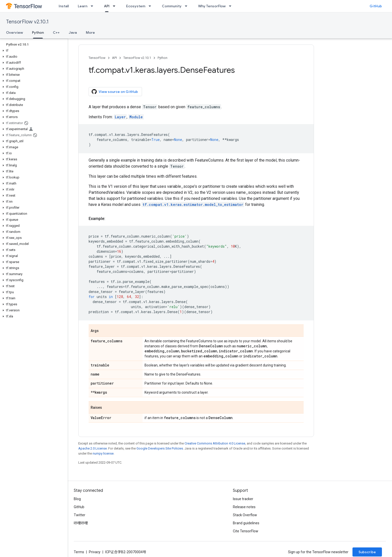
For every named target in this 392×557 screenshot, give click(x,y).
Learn (83, 6)
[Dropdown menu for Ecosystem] (151, 6)
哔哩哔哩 (81, 523)
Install (64, 6)
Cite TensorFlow (246, 531)
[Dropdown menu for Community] (188, 6)
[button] (33, 51)
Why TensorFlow (212, 6)
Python (163, 58)
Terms (79, 552)
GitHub (376, 6)
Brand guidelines (246, 523)
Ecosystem (136, 6)
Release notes (244, 507)
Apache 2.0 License (93, 448)
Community (172, 6)
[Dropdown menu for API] (116, 6)
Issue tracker (243, 499)
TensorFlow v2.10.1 (27, 22)
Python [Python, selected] (38, 32)
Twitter (80, 515)
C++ (56, 32)
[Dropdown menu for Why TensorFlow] (232, 6)
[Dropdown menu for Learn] (93, 6)
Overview (14, 32)
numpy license (103, 453)
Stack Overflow (245, 515)
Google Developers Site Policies (160, 448)
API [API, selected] (107, 6)
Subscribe (367, 552)
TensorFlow (97, 58)
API (114, 58)
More (90, 32)
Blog (77, 499)
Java (73, 32)
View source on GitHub (115, 92)
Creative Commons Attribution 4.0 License (215, 443)
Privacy (95, 552)
